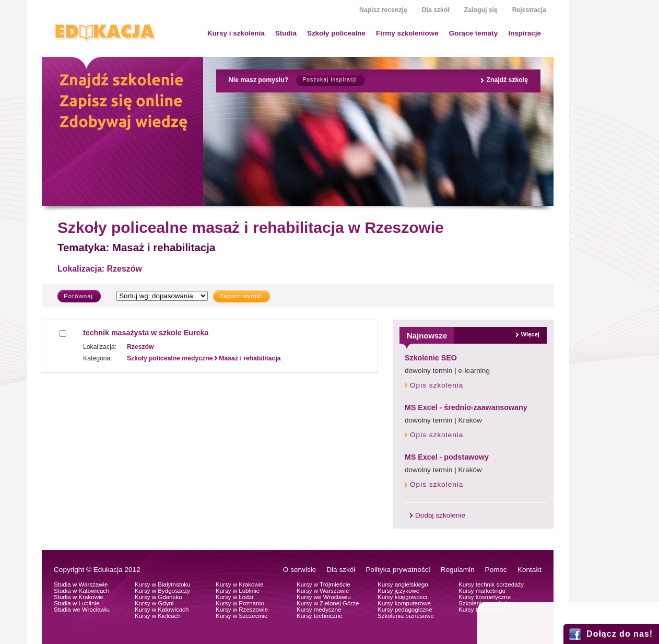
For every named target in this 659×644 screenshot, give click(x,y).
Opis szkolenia (437, 385)
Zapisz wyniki (241, 296)
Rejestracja (529, 10)
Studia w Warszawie (81, 584)
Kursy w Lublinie (238, 591)
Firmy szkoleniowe (407, 33)
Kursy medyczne (319, 610)
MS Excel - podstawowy (447, 457)
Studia (286, 33)
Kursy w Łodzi (234, 597)
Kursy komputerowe (404, 603)
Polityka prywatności (398, 570)
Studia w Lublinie (77, 603)
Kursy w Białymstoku (163, 584)
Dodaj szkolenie (440, 515)
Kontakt (529, 570)
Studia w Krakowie (79, 597)
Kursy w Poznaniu (240, 603)
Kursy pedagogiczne (405, 610)
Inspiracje (525, 33)
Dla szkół (436, 10)
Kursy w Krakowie (240, 584)
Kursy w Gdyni (154, 603)
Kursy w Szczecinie (242, 616)
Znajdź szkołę (507, 80)
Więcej (530, 334)
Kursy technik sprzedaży (491, 584)
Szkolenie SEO (431, 358)
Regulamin (458, 570)
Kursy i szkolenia (236, 33)
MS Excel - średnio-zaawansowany (466, 407)
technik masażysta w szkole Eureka (146, 333)
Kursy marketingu (482, 591)
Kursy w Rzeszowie (242, 610)
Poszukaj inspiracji (329, 80)
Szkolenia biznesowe (406, 616)
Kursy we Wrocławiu (324, 597)
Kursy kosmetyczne (485, 597)
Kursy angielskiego (403, 584)
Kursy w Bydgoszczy (162, 591)
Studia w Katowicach (82, 591)
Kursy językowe (398, 591)
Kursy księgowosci (402, 597)
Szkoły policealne (336, 33)
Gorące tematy (473, 33)
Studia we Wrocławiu (82, 610)
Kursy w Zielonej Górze (328, 603)
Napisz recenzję (383, 10)
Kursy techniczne (320, 616)
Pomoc (496, 570)
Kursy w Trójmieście (323, 584)
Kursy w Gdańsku (158, 597)
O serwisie (299, 570)
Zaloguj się (481, 10)
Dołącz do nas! (620, 634)
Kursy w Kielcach (158, 616)
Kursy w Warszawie (323, 591)
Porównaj (78, 296)
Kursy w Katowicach (162, 610)
